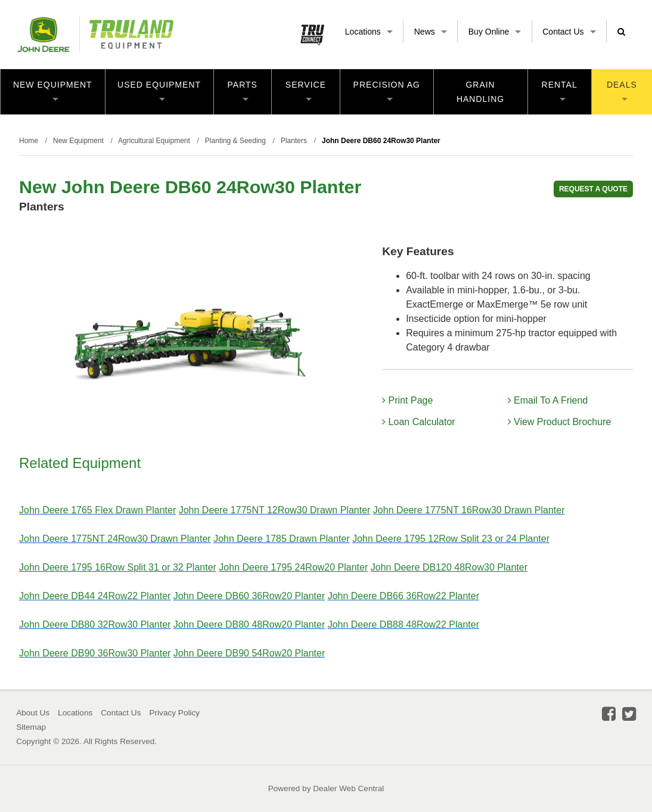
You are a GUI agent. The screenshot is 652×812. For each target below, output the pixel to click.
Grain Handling (480, 92)
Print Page (407, 400)
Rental (560, 90)
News (431, 32)
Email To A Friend (548, 400)
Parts (243, 90)
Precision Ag (387, 90)
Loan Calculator (419, 422)
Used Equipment (159, 90)
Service (306, 90)
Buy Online (495, 32)
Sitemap (31, 727)
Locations (369, 32)
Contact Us (569, 32)
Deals (622, 90)
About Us (33, 713)
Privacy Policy (174, 713)
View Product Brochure (560, 422)
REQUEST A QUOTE (593, 189)
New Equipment (53, 90)
